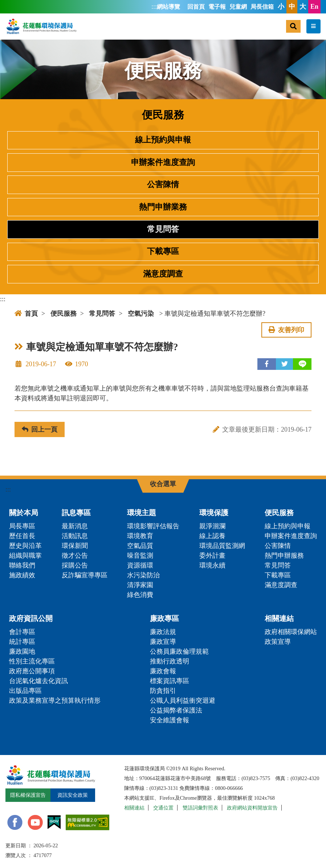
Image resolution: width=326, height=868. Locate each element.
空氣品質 (140, 546)
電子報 (217, 7)
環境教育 (140, 536)
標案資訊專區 (170, 681)
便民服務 (64, 314)
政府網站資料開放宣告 (252, 808)
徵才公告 (75, 556)
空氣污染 (141, 314)
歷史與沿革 (25, 546)
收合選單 (163, 484)
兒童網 (238, 7)
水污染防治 (143, 575)
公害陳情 (163, 185)
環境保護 (214, 513)
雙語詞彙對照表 (200, 808)
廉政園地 (22, 651)
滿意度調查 (163, 274)
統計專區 (22, 642)
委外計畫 (212, 556)
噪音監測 (140, 556)
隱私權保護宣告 (28, 795)
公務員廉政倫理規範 (179, 651)
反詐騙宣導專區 (85, 575)
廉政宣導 (163, 642)
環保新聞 (75, 546)
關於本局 (24, 513)
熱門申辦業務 (163, 207)
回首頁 (196, 7)
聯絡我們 (22, 565)
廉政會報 (163, 671)
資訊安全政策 (73, 795)
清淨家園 (140, 585)
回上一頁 (40, 429)
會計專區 (22, 632)
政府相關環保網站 (291, 632)
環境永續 (212, 565)
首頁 (26, 314)
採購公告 (75, 565)
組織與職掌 (25, 556)
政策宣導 (278, 642)
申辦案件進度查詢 (163, 162)
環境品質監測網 (222, 546)
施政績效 (22, 575)
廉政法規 (163, 632)
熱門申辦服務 (284, 556)
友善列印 (286, 330)
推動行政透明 (170, 661)
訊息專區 (76, 513)
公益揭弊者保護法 (176, 710)
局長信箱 (262, 7)
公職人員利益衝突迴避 (183, 701)
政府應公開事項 (32, 671)
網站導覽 (168, 7)
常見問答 (163, 229)
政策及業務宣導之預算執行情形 (55, 701)
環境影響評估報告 (153, 526)
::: (154, 7)
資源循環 (140, 565)
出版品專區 (25, 691)
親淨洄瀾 (212, 526)
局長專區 (22, 526)
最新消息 (75, 526)
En (314, 7)
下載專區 (163, 251)
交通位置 (163, 808)
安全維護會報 (170, 720)
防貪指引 (163, 691)
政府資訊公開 (31, 618)
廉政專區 (164, 618)
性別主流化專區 (32, 661)
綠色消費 (140, 595)
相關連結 (279, 618)
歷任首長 (22, 536)
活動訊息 (75, 536)
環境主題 (142, 513)
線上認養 (212, 536)
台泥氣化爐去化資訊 (38, 681)
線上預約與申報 (163, 140)
